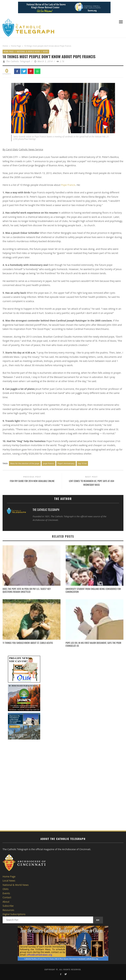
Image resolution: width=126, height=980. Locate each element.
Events (6, 893)
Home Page (16, 46)
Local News (9, 881)
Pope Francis (68, 185)
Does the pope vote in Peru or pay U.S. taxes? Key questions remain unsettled (27, 590)
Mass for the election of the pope (25, 463)
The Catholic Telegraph (18, 61)
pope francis (48, 463)
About (6, 902)
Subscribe (8, 906)
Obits (6, 889)
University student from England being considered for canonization (93, 590)
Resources (8, 910)
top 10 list (82, 463)
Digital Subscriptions (14, 914)
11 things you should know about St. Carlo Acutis (28, 643)
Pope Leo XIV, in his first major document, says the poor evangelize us (94, 644)
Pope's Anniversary (66, 463)
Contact (7, 897)
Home (5, 46)
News (46, 51)
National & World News (28, 51)
